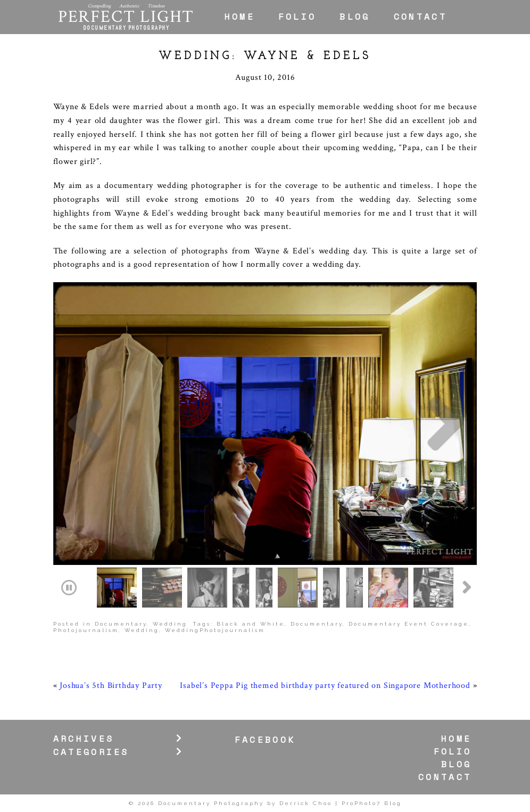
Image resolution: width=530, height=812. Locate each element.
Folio (297, 17)
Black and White (251, 624)
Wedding (170, 624)
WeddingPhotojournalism (215, 630)
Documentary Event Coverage (409, 624)
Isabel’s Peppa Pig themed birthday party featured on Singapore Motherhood (325, 686)
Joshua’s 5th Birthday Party (111, 686)
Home (240, 17)
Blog (355, 17)
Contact (420, 17)
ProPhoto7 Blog (372, 803)
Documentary (121, 624)
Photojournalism (86, 630)
